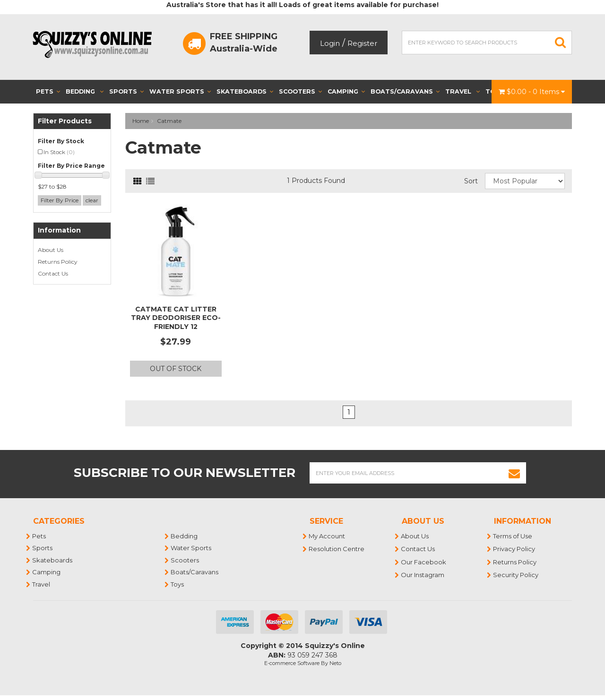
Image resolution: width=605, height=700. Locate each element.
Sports (126, 91)
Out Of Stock (176, 369)
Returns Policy (58, 262)
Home (141, 121)
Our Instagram (423, 575)
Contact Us (53, 273)
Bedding (85, 91)
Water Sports (180, 91)
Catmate (169, 121)
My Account (327, 536)
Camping (346, 91)
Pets (48, 91)
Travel (462, 91)
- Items (532, 92)
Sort (471, 181)
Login (330, 43)
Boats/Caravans (405, 91)
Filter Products (65, 121)
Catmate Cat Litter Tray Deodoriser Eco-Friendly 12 (176, 318)
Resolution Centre (337, 549)
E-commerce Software (292, 663)
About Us (51, 250)
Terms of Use (513, 536)
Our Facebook (424, 562)
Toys (178, 584)
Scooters (300, 91)
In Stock (59, 152)
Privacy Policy (514, 549)
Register (362, 43)
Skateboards (245, 91)
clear (92, 200)
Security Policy (516, 575)
